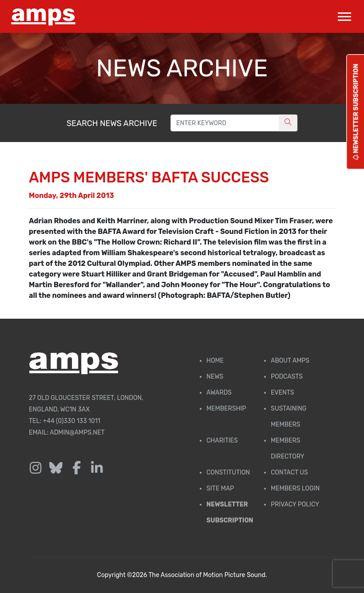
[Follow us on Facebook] (76, 468)
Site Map (220, 488)
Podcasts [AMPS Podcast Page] (287, 377)
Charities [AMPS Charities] (222, 441)
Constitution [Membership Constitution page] (228, 472)
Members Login (295, 488)
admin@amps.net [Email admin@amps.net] (77, 433)
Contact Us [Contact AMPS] (289, 472)
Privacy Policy (295, 504)
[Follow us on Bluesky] (56, 468)
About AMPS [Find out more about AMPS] (290, 361)
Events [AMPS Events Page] (282, 393)
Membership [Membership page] (226, 409)
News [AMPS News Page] (215, 377)
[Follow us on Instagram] (36, 468)
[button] (344, 15)
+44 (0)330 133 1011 (72, 421)
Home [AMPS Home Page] (215, 361)
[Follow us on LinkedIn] (97, 468)
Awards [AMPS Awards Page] (219, 393)
